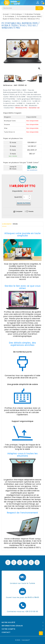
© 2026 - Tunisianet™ (23, 640)
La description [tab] (7, 224)
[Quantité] (26, 197)
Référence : (8, 85)
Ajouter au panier (24, 203)
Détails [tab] (15, 224)
